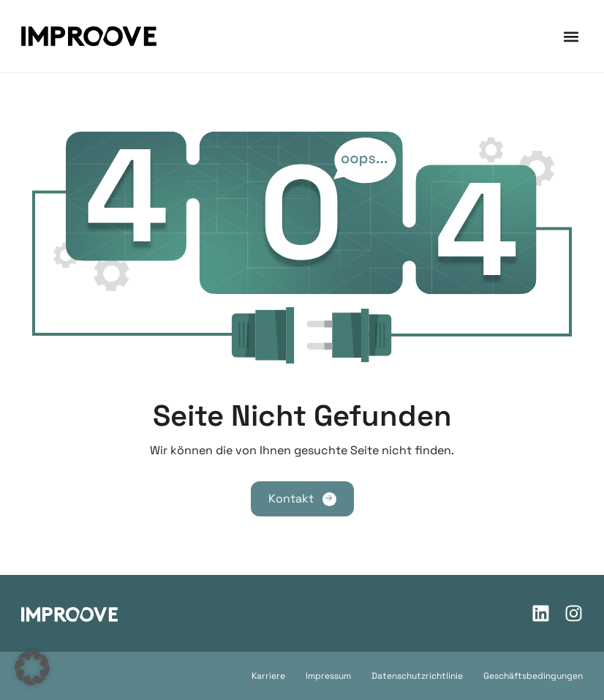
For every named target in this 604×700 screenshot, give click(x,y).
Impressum (328, 676)
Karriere (268, 676)
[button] (571, 36)
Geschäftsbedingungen (533, 676)
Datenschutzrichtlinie (417, 676)
